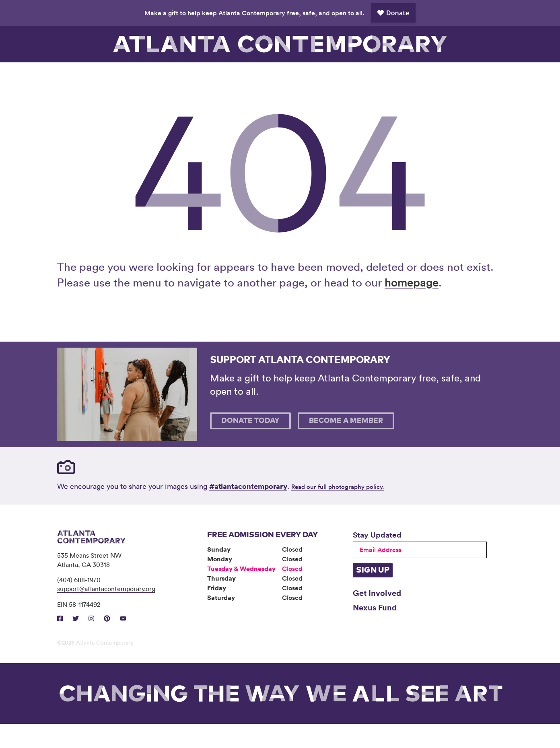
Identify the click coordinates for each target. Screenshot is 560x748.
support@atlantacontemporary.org (106, 613)
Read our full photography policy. (338, 511)
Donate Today (250, 445)
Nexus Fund (375, 631)
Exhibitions (141, 74)
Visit (85, 74)
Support (419, 74)
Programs (196, 74)
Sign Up (373, 594)
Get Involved (377, 617)
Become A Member (346, 445)
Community (252, 74)
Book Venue (364, 74)
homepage (412, 306)
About (308, 74)
